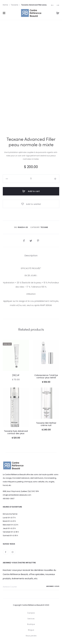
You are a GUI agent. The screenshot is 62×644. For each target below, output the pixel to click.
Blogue (31, 630)
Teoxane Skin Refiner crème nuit (46, 424)
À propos (31, 613)
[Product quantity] (31, 179)
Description (31, 256)
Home (5, 5)
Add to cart (31, 191)
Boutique (31, 624)
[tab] (31, 256)
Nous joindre (31, 636)
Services (31, 619)
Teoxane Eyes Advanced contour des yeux (16, 432)
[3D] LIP (16, 375)
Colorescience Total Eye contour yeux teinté (46, 376)
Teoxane (14, 5)
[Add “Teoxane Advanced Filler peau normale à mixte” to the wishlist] (31, 204)
